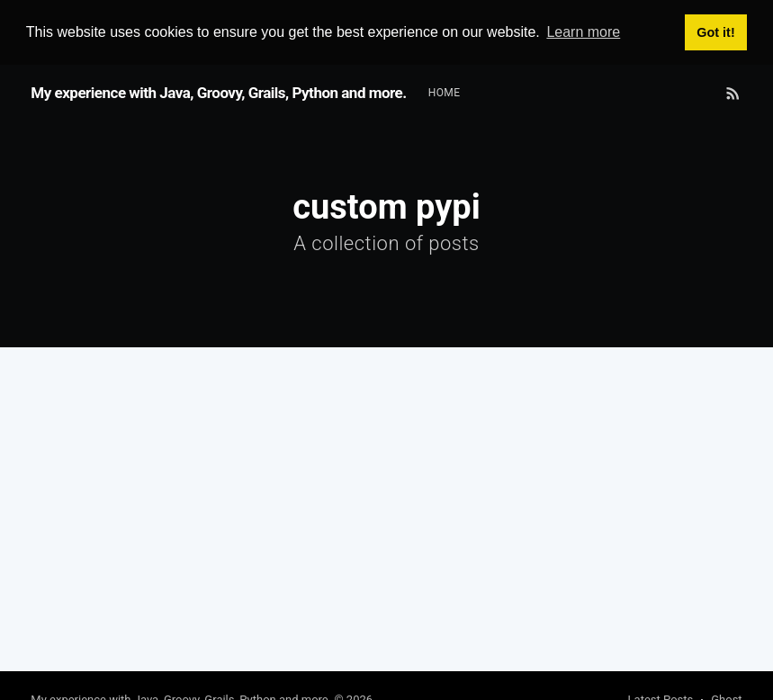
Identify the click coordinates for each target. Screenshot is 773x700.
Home (445, 92)
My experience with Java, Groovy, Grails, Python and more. (218, 92)
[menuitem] (445, 92)
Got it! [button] (715, 32)
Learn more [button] (583, 32)
